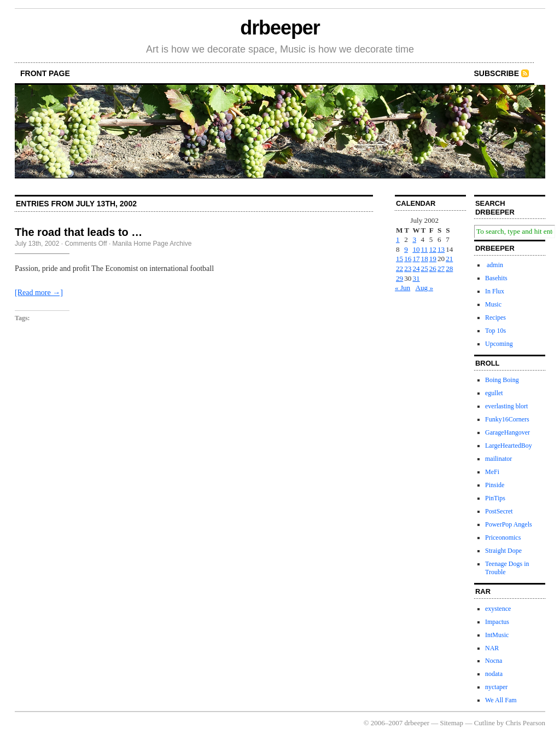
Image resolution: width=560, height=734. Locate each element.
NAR (492, 648)
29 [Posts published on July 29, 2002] (399, 278)
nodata (494, 674)
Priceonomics (503, 538)
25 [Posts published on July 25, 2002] (425, 268)
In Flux (495, 291)
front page (45, 73)
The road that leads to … (78, 232)
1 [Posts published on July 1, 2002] (398, 239)
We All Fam (501, 700)
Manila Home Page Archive (152, 244)
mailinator (498, 459)
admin (494, 265)
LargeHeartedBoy (509, 446)
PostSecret (499, 511)
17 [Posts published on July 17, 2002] (416, 259)
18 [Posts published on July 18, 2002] (425, 259)
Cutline (485, 723)
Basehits (496, 278)
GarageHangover (507, 432)
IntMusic (497, 635)
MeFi (492, 472)
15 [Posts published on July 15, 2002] (399, 259)
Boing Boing (502, 380)
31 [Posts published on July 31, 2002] (416, 278)
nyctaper (496, 687)
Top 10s (495, 331)
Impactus (497, 622)
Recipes (495, 317)
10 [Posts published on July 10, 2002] (416, 249)
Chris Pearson (525, 723)
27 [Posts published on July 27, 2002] (441, 268)
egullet (494, 393)
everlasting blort (506, 406)
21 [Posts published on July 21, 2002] (449, 259)
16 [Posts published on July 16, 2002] (408, 259)
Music (493, 304)
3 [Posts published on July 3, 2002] (414, 239)
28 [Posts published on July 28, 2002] (449, 268)
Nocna (494, 661)
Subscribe (497, 73)
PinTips (495, 498)
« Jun (402, 288)
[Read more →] (39, 293)
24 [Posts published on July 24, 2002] (416, 268)
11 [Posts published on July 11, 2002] (425, 249)
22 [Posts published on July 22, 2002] (399, 268)
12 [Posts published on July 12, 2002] (433, 249)
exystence (498, 609)
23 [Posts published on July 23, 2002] (408, 268)
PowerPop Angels (509, 524)
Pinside (495, 485)
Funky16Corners (507, 419)
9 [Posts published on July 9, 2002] (406, 249)
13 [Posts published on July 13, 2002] (441, 249)
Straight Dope (503, 551)
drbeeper (280, 28)
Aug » (424, 288)
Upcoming (499, 344)
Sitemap (452, 723)
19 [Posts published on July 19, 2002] (433, 259)
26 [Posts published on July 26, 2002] (433, 268)
